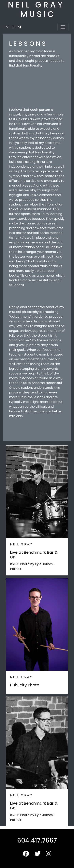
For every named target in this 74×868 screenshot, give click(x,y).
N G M (13, 27)
